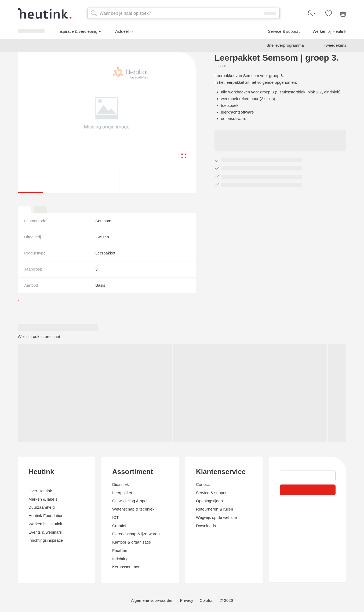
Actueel (23, 423)
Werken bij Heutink (30, 437)
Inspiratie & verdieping (36, 415)
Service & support (28, 432)
